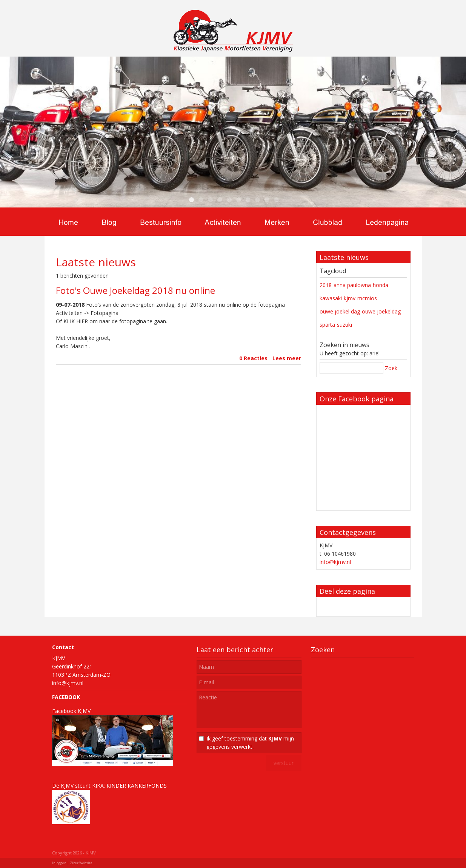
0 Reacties (253, 358)
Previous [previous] (10, 132)
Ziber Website (81, 863)
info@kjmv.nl (335, 562)
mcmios (367, 298)
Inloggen (59, 863)
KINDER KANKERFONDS (137, 786)
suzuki (345, 325)
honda (381, 285)
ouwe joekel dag (340, 311)
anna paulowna (352, 285)
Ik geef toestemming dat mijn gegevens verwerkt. (250, 743)
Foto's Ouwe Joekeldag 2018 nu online (135, 290)
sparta (327, 325)
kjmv (350, 298)
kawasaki (331, 298)
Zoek (391, 368)
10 (277, 200)
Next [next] (456, 132)
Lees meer (287, 358)
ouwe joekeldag (381, 311)
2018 (326, 285)
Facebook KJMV (71, 711)
